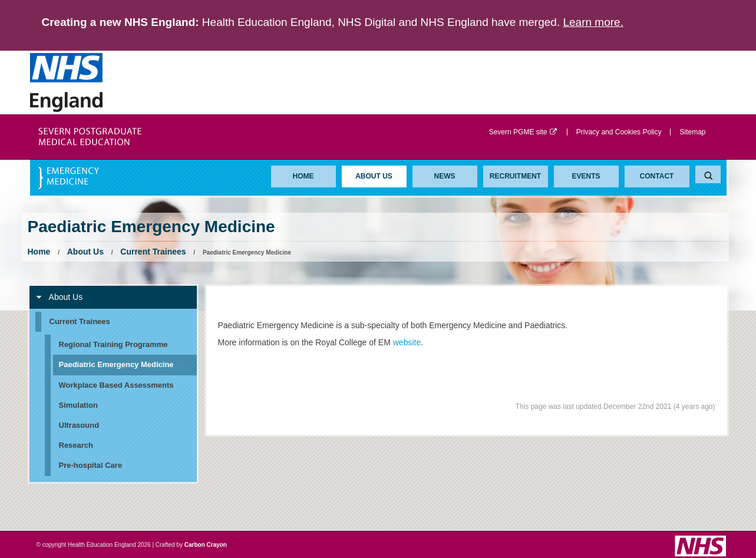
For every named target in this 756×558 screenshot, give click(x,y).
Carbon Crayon (206, 545)
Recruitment (515, 176)
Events (586, 176)
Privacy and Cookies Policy (619, 132)
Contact (657, 176)
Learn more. (593, 22)
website (407, 342)
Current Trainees (153, 252)
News (445, 176)
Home (303, 176)
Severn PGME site (524, 132)
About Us (374, 176)
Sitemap (692, 132)
